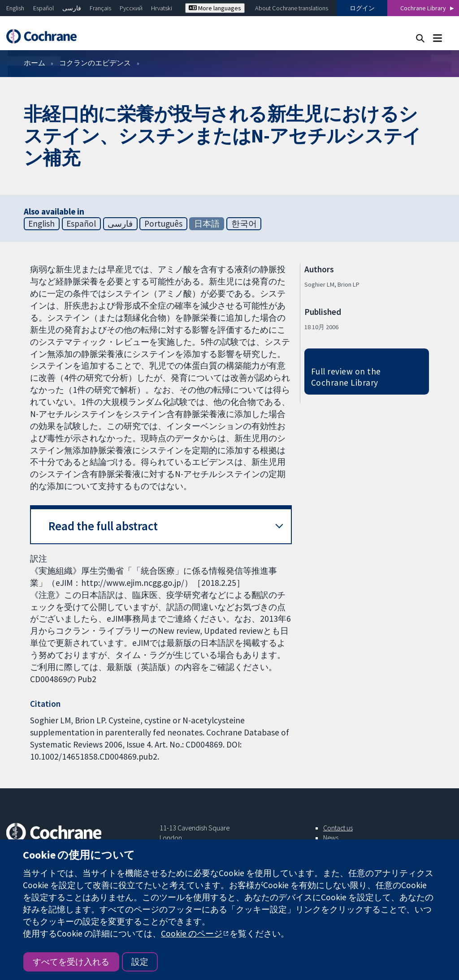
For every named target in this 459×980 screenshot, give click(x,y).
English (15, 8)
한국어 (244, 224)
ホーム (35, 63)
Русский (131, 8)
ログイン (362, 8)
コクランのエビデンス (95, 63)
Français (100, 8)
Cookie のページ (192, 933)
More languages (215, 8)
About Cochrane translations (292, 8)
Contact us (338, 828)
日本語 (207, 224)
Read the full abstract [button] (103, 526)
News (331, 838)
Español (43, 8)
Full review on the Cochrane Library (346, 377)
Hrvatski (162, 8)
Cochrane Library (423, 8)
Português (163, 224)
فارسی (72, 8)
